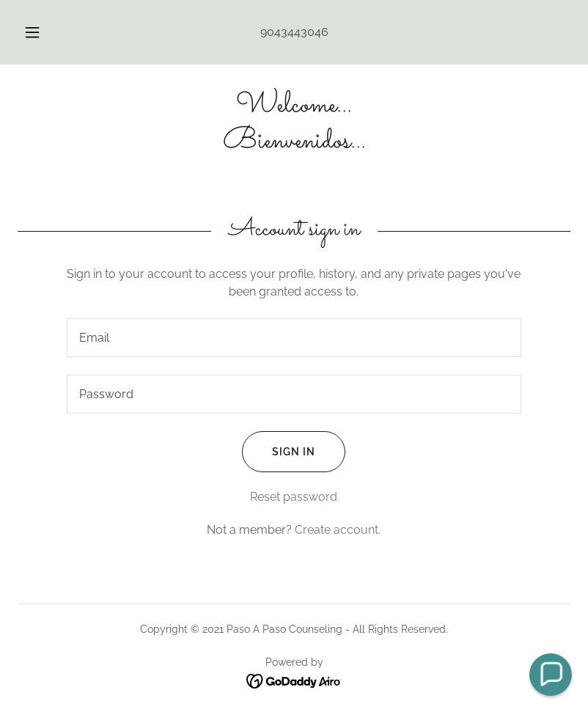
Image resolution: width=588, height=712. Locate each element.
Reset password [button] (294, 497)
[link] (294, 143)
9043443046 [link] (294, 32)
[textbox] (294, 338)
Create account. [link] (338, 530)
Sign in (279, 452)
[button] (42, 32)
